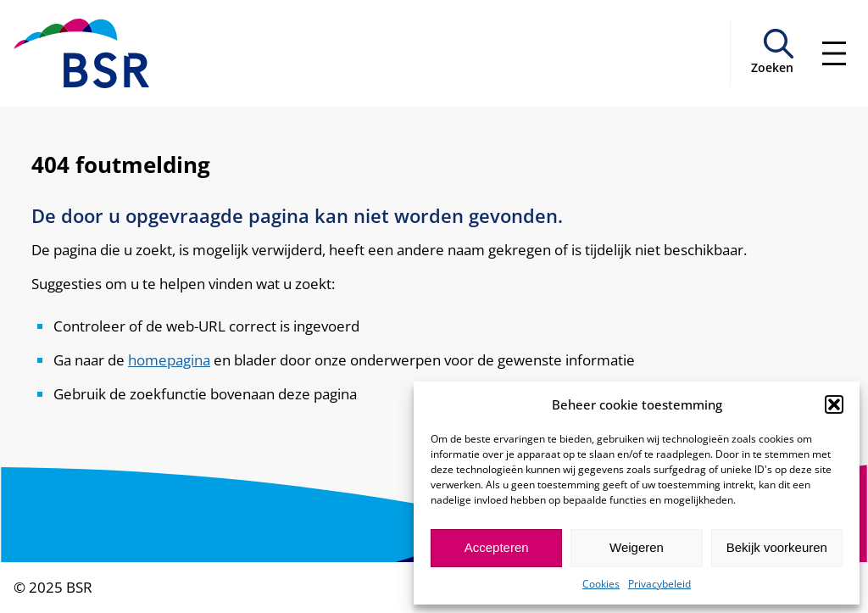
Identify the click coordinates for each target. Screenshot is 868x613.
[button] (834, 404)
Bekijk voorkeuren (777, 547)
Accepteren (497, 547)
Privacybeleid (659, 584)
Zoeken (772, 67)
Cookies (601, 584)
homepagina (169, 359)
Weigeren (637, 547)
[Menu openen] (834, 53)
